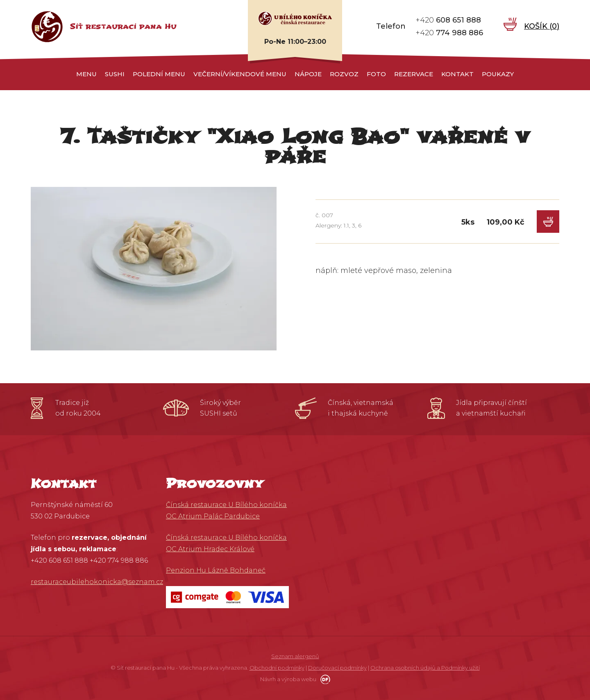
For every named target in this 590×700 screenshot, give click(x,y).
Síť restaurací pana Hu (123, 26)
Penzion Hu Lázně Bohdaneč (216, 570)
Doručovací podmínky (337, 668)
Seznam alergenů (295, 656)
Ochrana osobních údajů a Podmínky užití (425, 668)
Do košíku (548, 222)
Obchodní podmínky (277, 668)
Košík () (542, 26)
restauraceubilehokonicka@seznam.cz (97, 582)
